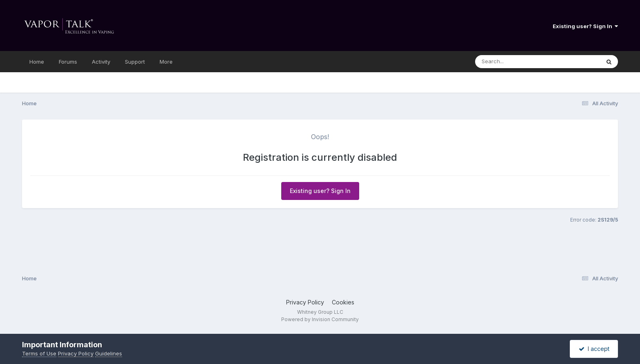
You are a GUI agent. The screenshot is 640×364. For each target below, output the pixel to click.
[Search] (515, 62)
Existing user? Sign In (585, 26)
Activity (101, 62)
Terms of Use (39, 353)
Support (135, 62)
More (166, 62)
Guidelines (109, 353)
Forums (68, 62)
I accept (594, 349)
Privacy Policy (305, 302)
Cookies (343, 302)
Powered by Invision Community (320, 319)
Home (37, 62)
